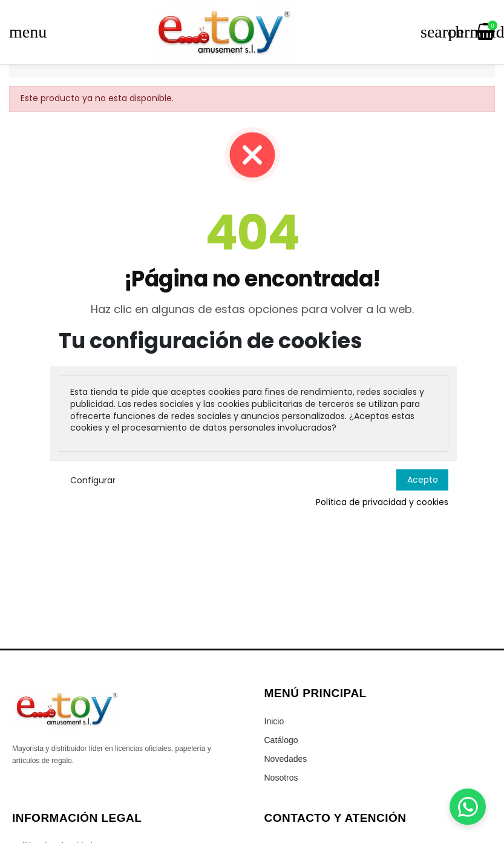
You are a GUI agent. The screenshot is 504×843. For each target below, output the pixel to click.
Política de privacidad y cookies (382, 502)
